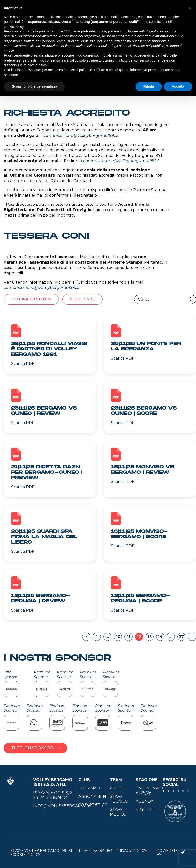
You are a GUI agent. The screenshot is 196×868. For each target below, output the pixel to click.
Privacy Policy (131, 851)
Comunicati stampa (31, 299)
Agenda (145, 801)
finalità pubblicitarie (135, 41)
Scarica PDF (23, 364)
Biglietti (146, 810)
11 (129, 637)
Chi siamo (89, 788)
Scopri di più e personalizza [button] (34, 86)
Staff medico (118, 812)
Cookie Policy (26, 855)
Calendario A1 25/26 (149, 790)
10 (118, 637)
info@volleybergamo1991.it (65, 806)
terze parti (80, 31)
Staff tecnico (119, 799)
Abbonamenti (94, 797)
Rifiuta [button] (149, 86)
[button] (190, 8)
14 (160, 637)
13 (150, 637)
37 (181, 637)
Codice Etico (93, 805)
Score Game (83, 299)
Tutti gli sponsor (35, 748)
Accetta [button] (178, 86)
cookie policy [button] (14, 27)
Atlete (118, 788)
